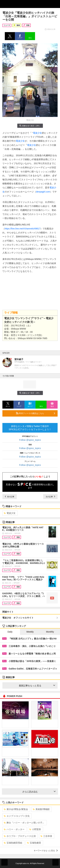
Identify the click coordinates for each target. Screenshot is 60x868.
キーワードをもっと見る (46, 851)
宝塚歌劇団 (34, 843)
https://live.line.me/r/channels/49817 (22, 229)
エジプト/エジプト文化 (17, 816)
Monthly (50, 632)
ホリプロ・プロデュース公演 (20, 836)
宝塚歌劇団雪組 (13, 843)
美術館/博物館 (41, 809)
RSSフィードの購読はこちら (36, 413)
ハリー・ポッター (14, 829)
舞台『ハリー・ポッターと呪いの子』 (24, 823)
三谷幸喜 (46, 836)
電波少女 (37, 133)
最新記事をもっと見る (37, 686)
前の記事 (10, 497)
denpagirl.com (43, 192)
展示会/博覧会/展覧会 (16, 809)
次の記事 (50, 497)
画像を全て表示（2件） (30, 126)
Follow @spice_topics (30, 440)
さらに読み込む (39, 792)
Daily (10, 632)
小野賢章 (35, 829)
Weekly (30, 632)
